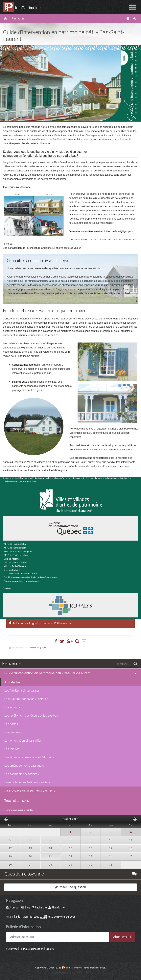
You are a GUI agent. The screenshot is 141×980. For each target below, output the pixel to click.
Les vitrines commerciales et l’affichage (29, 757)
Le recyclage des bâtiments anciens (27, 782)
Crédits (49, 949)
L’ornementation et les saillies (23, 741)
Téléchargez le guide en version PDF (42, 623)
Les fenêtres (12, 732)
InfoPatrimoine (28, 8)
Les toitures (12, 749)
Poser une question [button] (70, 887)
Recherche (39, 907)
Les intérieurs (13, 707)
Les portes (11, 724)
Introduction (13, 682)
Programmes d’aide (19, 810)
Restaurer (18, 18)
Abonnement (122, 937)
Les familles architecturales (22, 691)
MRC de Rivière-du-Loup (58, 917)
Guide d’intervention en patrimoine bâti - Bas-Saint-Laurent (47, 673)
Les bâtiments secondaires (22, 774)
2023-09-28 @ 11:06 (38, 648)
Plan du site (56, 907)
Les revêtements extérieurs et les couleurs (32, 716)
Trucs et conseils (17, 801)
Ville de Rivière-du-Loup (23, 917)
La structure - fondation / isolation (26, 699)
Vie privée (12, 949)
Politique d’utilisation (31, 949)
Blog (26, 907)
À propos (13, 907)
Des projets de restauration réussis (30, 791)
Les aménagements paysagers (24, 766)
